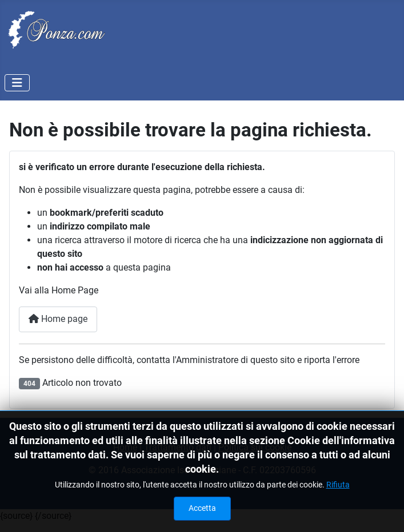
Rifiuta (338, 485)
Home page (58, 319)
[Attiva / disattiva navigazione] (17, 83)
